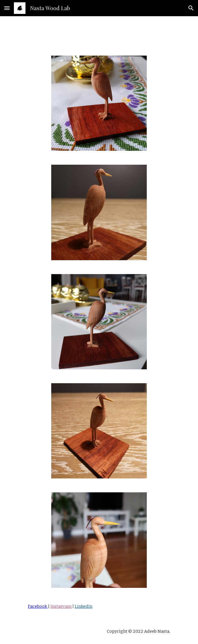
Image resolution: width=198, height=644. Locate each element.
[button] (7, 8)
